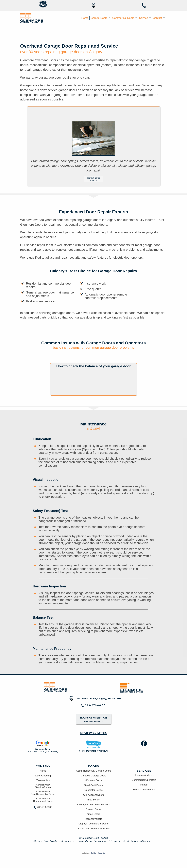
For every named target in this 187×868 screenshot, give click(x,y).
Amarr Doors (93, 814)
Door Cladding (43, 776)
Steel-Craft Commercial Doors (93, 829)
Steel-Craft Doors (93, 785)
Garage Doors (99, 18)
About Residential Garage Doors (93, 771)
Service (144, 18)
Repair (144, 785)
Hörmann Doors (93, 780)
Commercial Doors (123, 18)
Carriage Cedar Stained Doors (93, 805)
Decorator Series (93, 790)
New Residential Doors (43, 793)
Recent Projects (93, 819)
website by (93, 853)
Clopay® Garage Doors (94, 776)
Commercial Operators (144, 780)
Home (85, 18)
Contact (157, 18)
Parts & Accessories (144, 790)
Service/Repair (43, 786)
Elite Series (94, 800)
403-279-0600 (43, 807)
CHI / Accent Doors (94, 795)
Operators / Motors (144, 775)
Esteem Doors (93, 809)
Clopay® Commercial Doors (93, 824)
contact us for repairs (94, 179)
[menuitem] (85, 18)
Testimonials (43, 780)
